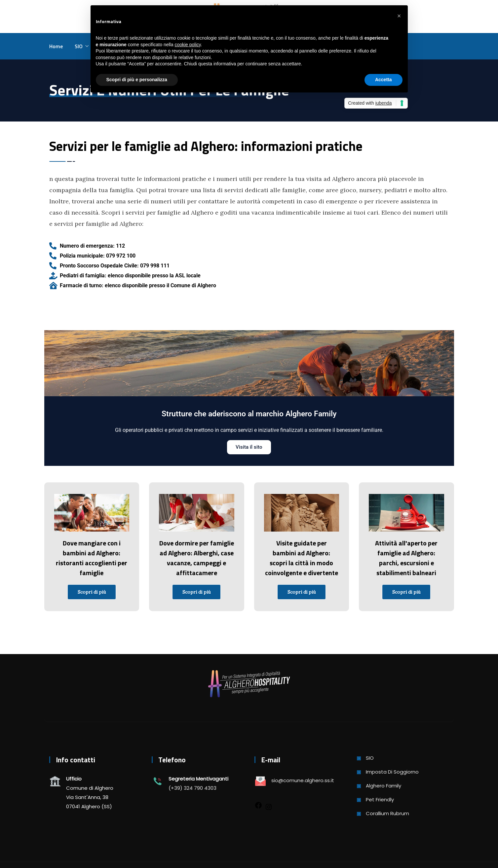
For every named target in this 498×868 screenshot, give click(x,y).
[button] (399, 16)
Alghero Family (383, 786)
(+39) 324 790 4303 (192, 788)
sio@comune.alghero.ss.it (303, 780)
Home (56, 46)
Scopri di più (92, 592)
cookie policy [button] (188, 45)
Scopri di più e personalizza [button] (137, 80)
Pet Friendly (380, 799)
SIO (79, 46)
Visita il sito (249, 447)
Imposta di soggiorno (392, 772)
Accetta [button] (383, 80)
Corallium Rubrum (387, 813)
